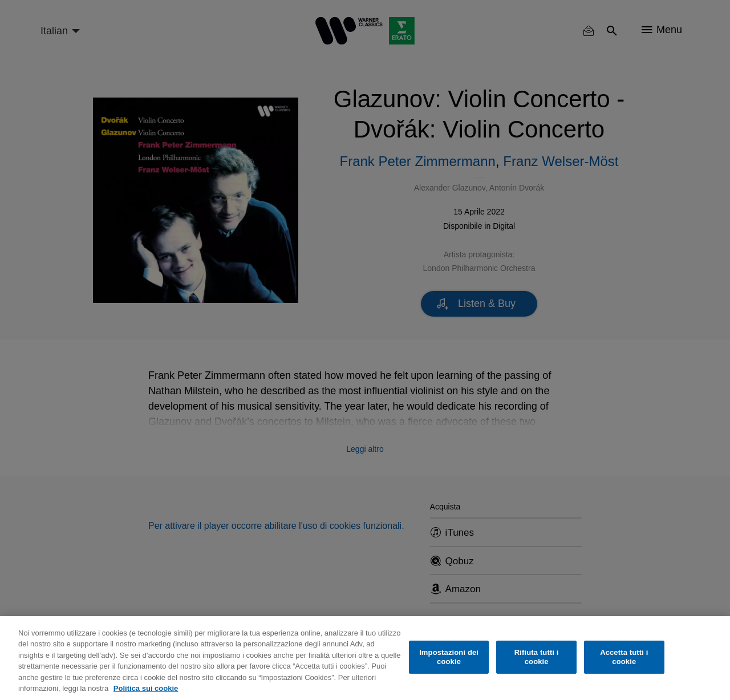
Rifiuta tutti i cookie (537, 657)
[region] (365, 658)
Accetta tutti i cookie (624, 657)
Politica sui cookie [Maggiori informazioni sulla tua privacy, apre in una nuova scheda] (146, 688)
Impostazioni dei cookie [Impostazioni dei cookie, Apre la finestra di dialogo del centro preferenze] (449, 657)
